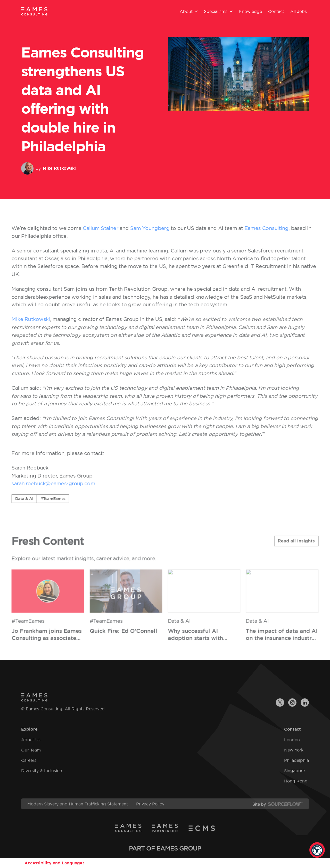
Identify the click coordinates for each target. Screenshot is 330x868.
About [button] (189, 11)
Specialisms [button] (218, 11)
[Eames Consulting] (34, 11)
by (48, 168)
